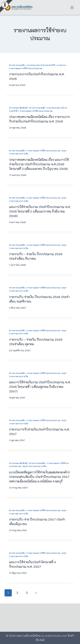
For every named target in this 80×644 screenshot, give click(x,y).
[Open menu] (72, 7)
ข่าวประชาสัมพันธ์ (18, 108)
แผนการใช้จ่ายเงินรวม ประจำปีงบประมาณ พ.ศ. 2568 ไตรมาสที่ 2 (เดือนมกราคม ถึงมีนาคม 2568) (40, 211)
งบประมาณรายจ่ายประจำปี (41, 65)
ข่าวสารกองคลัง (17, 65)
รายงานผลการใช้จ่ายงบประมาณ (26, 68)
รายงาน (61, 65)
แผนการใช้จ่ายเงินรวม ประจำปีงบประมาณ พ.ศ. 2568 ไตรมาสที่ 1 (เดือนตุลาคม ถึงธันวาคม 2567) (40, 387)
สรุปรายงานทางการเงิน (35, 466)
